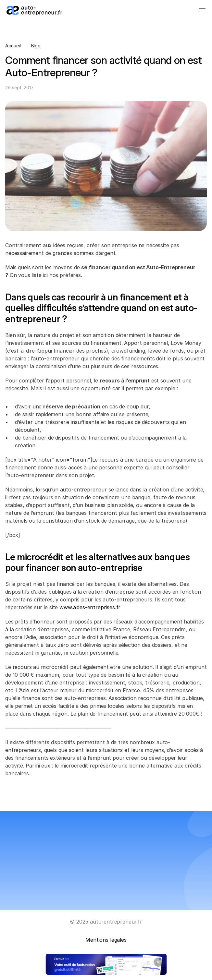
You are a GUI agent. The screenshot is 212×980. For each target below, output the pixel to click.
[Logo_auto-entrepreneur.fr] (34, 11)
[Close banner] (158, 962)
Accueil (13, 46)
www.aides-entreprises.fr (90, 607)
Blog (36, 46)
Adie (24, 690)
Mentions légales (106, 940)
